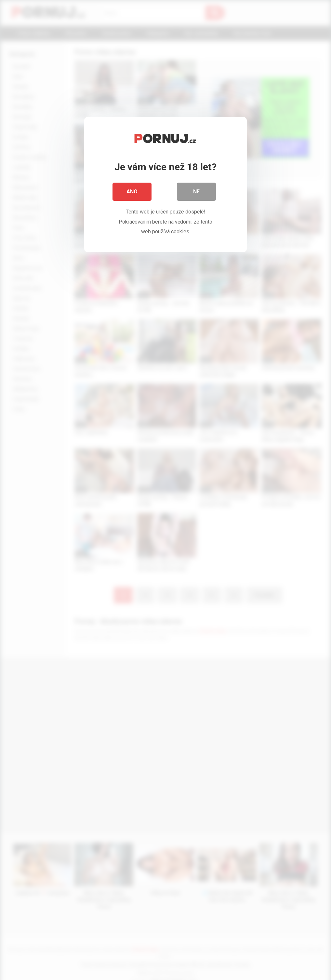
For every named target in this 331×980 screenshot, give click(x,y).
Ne (196, 192)
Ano (132, 192)
